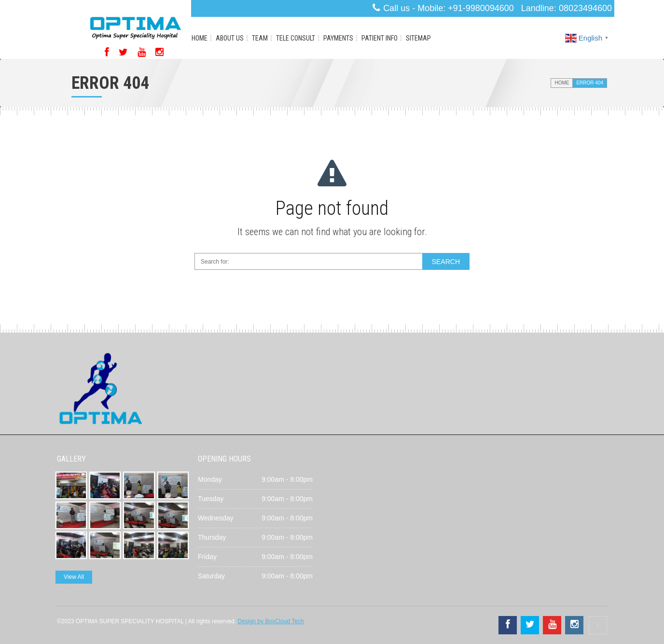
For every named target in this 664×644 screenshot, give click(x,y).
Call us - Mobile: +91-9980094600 (449, 8)
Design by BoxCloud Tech (271, 621)
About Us (230, 38)
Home (200, 38)
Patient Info (380, 38)
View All (74, 577)
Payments (338, 38)
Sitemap (418, 38)
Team (260, 38)
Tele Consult (296, 38)
